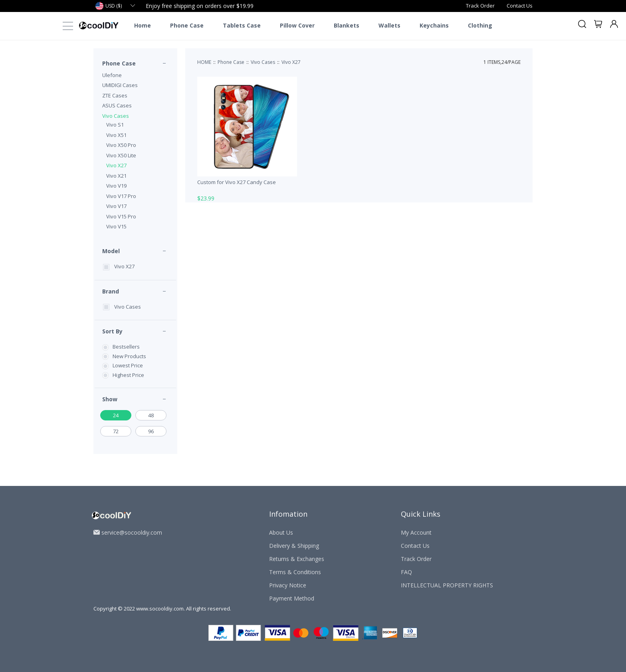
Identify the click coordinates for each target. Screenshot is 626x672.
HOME (204, 62)
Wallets (389, 26)
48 (151, 415)
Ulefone (112, 75)
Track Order (480, 6)
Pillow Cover (297, 26)
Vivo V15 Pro (121, 216)
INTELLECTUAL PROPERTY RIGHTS (447, 585)
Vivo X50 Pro (121, 145)
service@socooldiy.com (132, 532)
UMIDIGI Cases (120, 85)
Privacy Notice (288, 585)
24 (116, 415)
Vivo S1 (115, 125)
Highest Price (128, 375)
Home (143, 26)
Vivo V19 (116, 186)
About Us (281, 532)
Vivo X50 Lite (121, 155)
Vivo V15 (116, 226)
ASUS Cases (117, 105)
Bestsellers (126, 347)
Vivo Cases (116, 116)
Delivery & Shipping (294, 546)
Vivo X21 (116, 176)
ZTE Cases (115, 95)
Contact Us (520, 6)
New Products (129, 356)
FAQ (406, 572)
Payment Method (292, 598)
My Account (416, 532)
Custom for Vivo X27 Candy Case (237, 182)
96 (151, 431)
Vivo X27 (116, 165)
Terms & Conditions (295, 572)
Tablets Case (242, 26)
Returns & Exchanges (297, 559)
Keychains (434, 26)
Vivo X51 (116, 135)
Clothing (480, 26)
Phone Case (187, 26)
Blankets (347, 26)
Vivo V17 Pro (121, 196)
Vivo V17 (116, 206)
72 (116, 431)
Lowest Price (128, 365)
